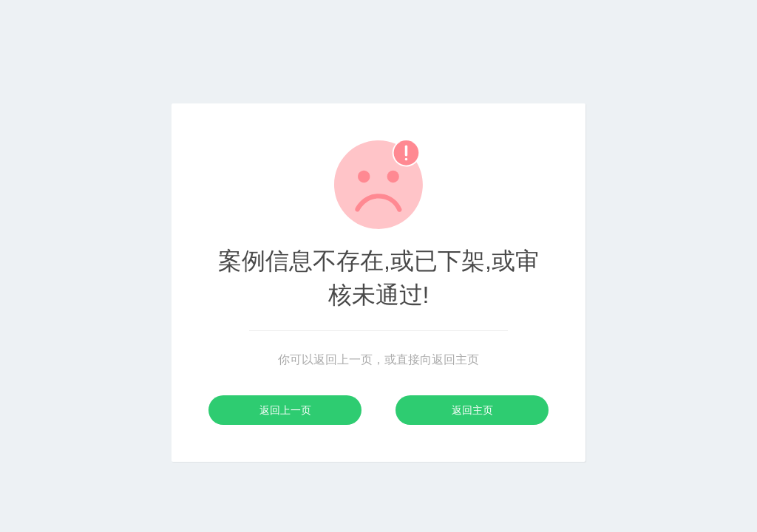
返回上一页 (285, 410)
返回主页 (472, 410)
